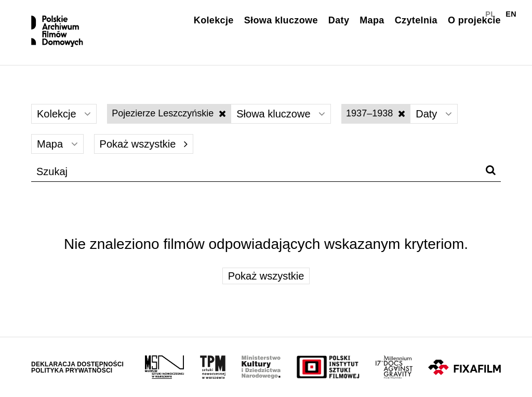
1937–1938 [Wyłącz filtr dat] (376, 113)
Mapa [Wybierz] (57, 144)
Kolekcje (214, 20)
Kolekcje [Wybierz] (64, 114)
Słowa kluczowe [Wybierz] (281, 114)
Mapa (372, 20)
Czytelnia (416, 20)
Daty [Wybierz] (434, 114)
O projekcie (474, 20)
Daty (339, 20)
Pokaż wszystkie (144, 144)
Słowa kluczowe (281, 20)
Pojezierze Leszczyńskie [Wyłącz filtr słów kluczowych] (169, 113)
